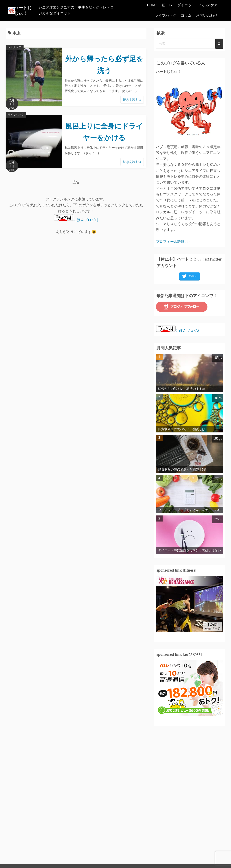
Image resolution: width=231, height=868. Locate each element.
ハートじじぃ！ (25, 10)
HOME (152, 5)
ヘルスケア (209, 5)
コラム (186, 15)
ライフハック (166, 15)
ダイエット (186, 5)
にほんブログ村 (76, 220)
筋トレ (167, 5)
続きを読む (132, 100)
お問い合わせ (207, 15)
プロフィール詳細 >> (173, 242)
